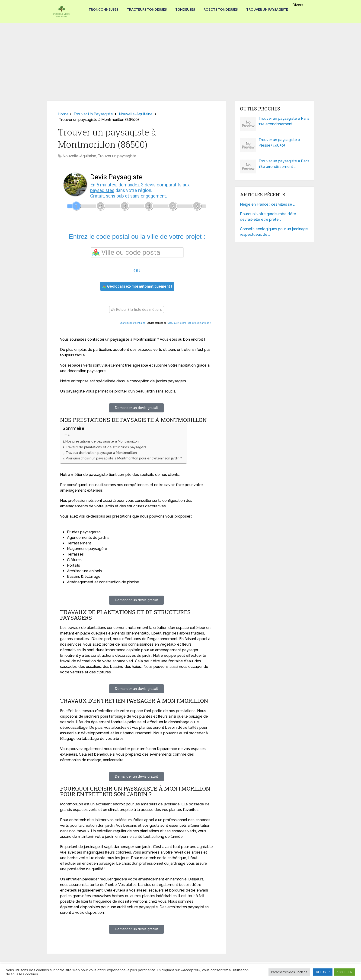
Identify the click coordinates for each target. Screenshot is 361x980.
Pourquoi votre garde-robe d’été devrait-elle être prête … (268, 217)
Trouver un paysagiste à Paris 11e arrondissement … (284, 121)
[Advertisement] (181, 58)
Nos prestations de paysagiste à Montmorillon (102, 441)
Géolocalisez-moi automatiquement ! (137, 286)
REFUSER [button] (323, 972)
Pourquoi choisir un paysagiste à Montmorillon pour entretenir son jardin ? (124, 458)
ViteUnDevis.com (177, 323)
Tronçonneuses (102, 9)
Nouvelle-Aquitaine (79, 156)
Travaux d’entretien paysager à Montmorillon (101, 453)
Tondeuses (185, 9)
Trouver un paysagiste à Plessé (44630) (279, 143)
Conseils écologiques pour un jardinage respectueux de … (274, 232)
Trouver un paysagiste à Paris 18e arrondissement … (284, 164)
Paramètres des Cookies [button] (289, 972)
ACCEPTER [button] (344, 972)
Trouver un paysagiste (268, 9)
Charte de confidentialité (132, 323)
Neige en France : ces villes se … (267, 204)
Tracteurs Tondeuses (146, 9)
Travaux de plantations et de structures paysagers (106, 447)
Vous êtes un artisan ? (199, 323)
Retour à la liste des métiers (137, 309)
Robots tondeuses (221, 9)
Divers (299, 5)
